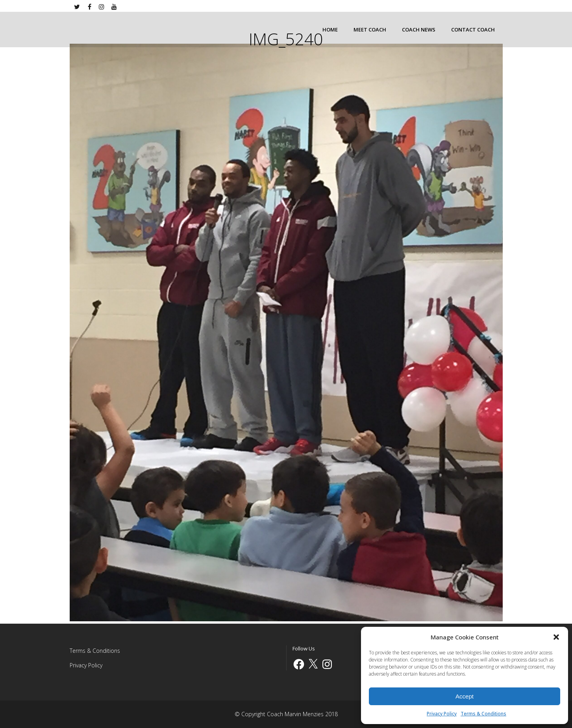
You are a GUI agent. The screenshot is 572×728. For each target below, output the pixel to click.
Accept (465, 696)
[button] (556, 637)
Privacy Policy (442, 714)
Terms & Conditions (483, 714)
